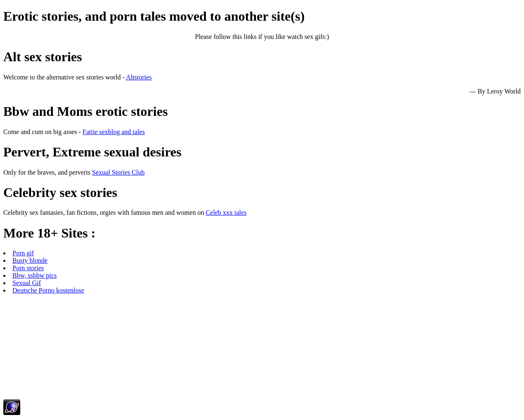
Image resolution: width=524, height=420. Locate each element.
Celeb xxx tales (226, 212)
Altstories (139, 77)
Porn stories (28, 268)
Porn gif (23, 253)
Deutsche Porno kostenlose (48, 290)
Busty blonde (30, 260)
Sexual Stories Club (118, 172)
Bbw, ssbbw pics (35, 275)
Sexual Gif (27, 283)
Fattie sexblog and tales (114, 132)
